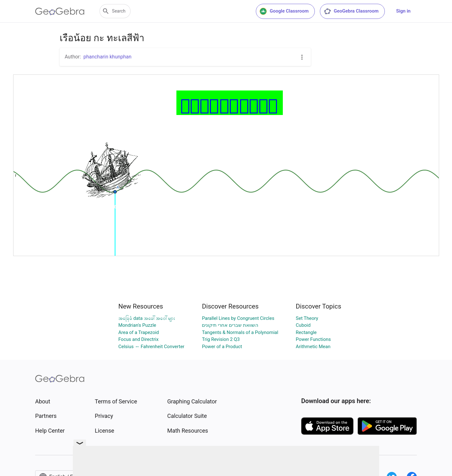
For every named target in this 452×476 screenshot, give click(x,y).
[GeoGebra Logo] (60, 11)
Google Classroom (284, 11)
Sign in (403, 11)
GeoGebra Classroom (351, 11)
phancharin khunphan (108, 57)
